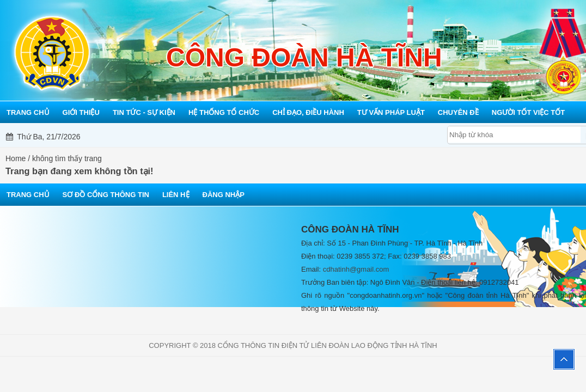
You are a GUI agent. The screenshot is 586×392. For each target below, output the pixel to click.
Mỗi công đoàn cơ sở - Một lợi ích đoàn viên (306, 137)
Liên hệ (176, 195)
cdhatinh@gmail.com (356, 269)
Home (16, 158)
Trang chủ (28, 195)
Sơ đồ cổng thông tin (106, 195)
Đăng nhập (224, 195)
